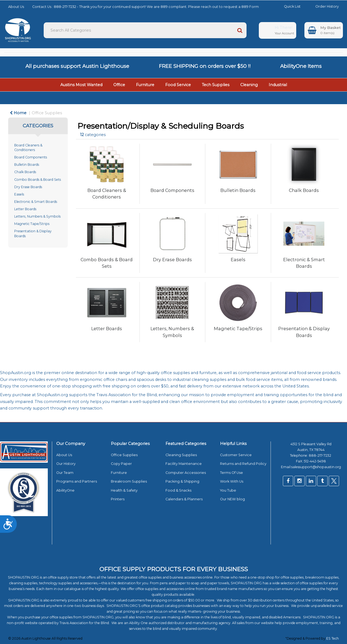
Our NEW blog (232, 499)
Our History (66, 464)
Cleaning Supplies (181, 455)
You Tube (228, 490)
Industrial (278, 85)
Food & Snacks (178, 490)
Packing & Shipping (182, 481)
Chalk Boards (25, 172)
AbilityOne (65, 490)
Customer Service (236, 455)
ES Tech (333, 638)
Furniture (145, 85)
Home (18, 113)
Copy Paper (121, 464)
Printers (118, 499)
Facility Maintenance (184, 464)
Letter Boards (25, 209)
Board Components (31, 157)
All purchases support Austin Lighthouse (77, 66)
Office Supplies (47, 113)
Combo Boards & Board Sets (38, 180)
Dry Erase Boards (28, 187)
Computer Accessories (186, 473)
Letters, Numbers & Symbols (37, 216)
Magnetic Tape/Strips (32, 224)
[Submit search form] (240, 30)
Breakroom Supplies (129, 481)
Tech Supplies (216, 85)
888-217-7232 (320, 455)
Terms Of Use (232, 473)
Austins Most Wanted (81, 85)
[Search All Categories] (145, 30)
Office (119, 85)
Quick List (288, 6)
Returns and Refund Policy (243, 464)
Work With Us (232, 481)
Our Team (65, 473)
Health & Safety (124, 490)
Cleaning (249, 85)
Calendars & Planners (184, 499)
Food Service (178, 85)
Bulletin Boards (27, 165)
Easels (19, 194)
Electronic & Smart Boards (36, 202)
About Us (16, 7)
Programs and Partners (77, 481)
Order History (323, 6)
